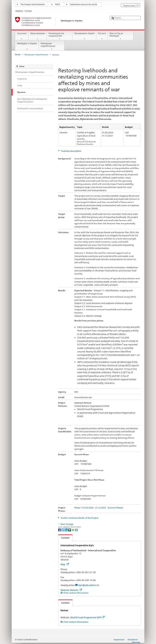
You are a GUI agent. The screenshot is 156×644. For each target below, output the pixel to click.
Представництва (38, 36)
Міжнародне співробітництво (52, 46)
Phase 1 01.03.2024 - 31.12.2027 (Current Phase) (99, 508)
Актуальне (22, 36)
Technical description (71, 151)
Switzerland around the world (83, 4)
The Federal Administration (33, 4)
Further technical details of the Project (79, 518)
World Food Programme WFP (87, 617)
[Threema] (70, 530)
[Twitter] (63, 530)
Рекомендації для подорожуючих (60, 36)
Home (18, 55)
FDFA (57, 4)
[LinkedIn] (67, 530)
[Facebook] (60, 530)
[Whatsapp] (73, 530)
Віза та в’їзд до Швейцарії (121, 36)
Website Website (71, 590)
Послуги (102, 36)
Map (65, 564)
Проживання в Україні (84, 36)
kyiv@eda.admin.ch (89, 585)
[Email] (76, 530)
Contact (64, 538)
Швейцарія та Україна (27, 46)
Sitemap (136, 642)
